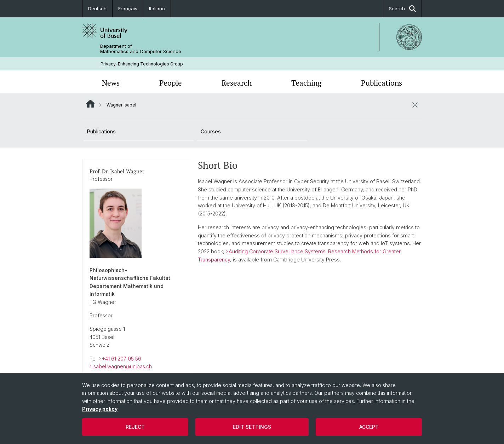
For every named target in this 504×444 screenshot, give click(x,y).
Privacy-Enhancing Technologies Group (142, 64)
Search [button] (402, 9)
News (111, 83)
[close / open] (415, 105)
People (171, 83)
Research (237, 83)
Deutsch (97, 8)
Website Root (90, 104)
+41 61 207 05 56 (122, 358)
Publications (382, 83)
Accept (369, 427)
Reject (135, 427)
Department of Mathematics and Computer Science (141, 49)
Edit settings (252, 427)
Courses (211, 131)
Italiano (157, 8)
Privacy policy (100, 409)
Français (128, 8)
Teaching (306, 83)
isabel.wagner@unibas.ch (122, 366)
